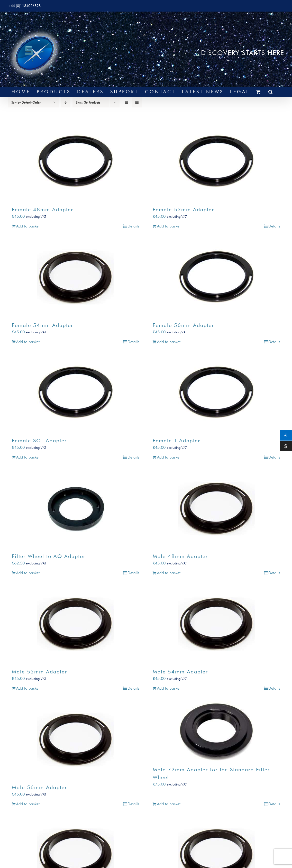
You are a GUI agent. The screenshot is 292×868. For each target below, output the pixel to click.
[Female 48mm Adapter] (76, 162)
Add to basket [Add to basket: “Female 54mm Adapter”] (28, 342)
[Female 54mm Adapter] (76, 278)
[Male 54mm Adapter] (216, 624)
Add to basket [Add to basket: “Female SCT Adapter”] (28, 457)
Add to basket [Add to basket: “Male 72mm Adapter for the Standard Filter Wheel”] (169, 804)
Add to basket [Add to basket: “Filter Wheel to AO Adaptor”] (28, 573)
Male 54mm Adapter (180, 672)
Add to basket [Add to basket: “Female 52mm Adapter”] (169, 226)
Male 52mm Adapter (39, 672)
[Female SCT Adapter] (76, 393)
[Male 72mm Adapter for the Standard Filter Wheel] (216, 731)
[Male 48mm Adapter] (216, 509)
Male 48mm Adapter (180, 556)
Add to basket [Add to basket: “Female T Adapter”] (169, 457)
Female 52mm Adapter (183, 209)
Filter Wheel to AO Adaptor (49, 556)
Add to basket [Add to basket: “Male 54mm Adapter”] (169, 688)
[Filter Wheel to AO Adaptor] (76, 509)
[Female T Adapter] (216, 393)
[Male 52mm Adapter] (76, 624)
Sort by (26, 102)
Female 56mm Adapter (183, 325)
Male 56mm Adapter (39, 787)
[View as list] (137, 102)
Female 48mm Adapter (43, 209)
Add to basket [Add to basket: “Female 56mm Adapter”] (169, 342)
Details (133, 226)
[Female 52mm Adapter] (216, 162)
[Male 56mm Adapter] (76, 740)
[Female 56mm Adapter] (216, 278)
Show (88, 102)
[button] (271, 92)
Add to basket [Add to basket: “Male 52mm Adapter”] (28, 688)
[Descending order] (66, 102)
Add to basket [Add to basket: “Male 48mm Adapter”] (169, 573)
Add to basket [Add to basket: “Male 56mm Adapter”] (28, 804)
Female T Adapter (176, 441)
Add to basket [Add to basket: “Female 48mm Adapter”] (28, 226)
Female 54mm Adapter (43, 325)
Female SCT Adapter (39, 441)
